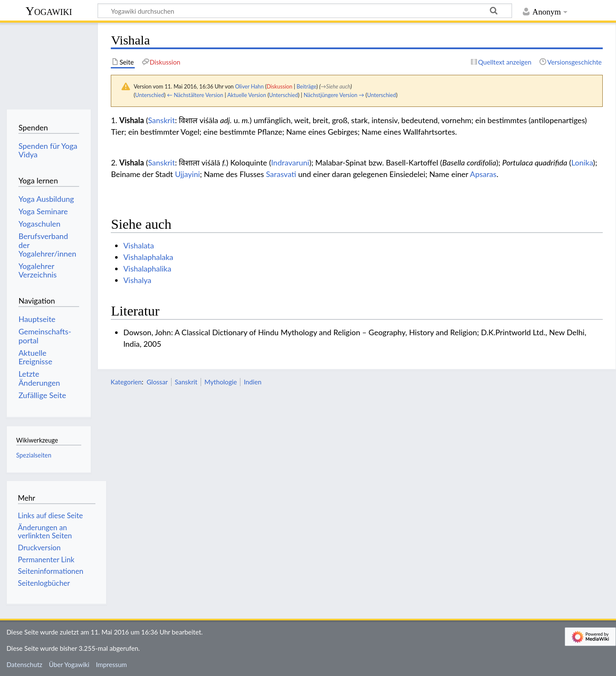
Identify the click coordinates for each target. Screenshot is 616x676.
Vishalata (139, 245)
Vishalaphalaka (148, 257)
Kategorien (126, 382)
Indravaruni (290, 162)
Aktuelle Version (247, 95)
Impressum (111, 664)
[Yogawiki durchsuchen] (305, 11)
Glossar (157, 382)
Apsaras (483, 174)
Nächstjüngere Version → (334, 95)
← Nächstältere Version (195, 95)
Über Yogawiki (69, 664)
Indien (253, 382)
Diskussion (279, 86)
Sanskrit (161, 120)
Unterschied (150, 95)
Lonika (582, 162)
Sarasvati (281, 174)
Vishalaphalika (147, 269)
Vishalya (137, 280)
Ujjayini (187, 174)
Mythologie (221, 382)
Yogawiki (49, 11)
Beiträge (306, 86)
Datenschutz (24, 664)
